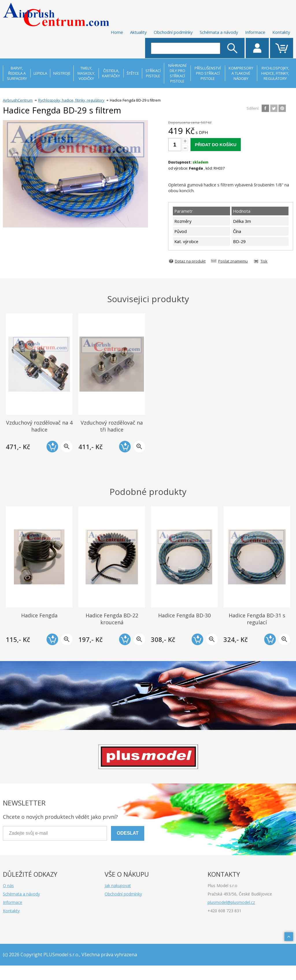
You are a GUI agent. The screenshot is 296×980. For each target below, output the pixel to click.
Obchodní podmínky (173, 32)
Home (117, 32)
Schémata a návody (219, 32)
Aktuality (138, 32)
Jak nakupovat (118, 886)
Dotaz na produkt (190, 261)
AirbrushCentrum (18, 100)
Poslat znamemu (233, 261)
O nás (8, 886)
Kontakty (281, 32)
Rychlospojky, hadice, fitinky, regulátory (71, 100)
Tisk (264, 261)
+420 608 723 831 (224, 911)
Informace (255, 32)
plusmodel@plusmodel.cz (231, 902)
